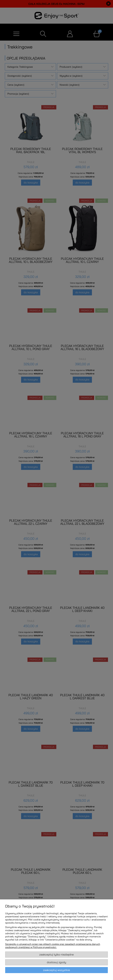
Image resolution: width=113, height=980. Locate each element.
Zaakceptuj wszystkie (56, 970)
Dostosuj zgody (56, 962)
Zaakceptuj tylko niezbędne (56, 954)
